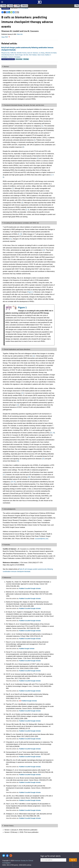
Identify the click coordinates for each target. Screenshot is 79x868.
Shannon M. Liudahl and (12, 31)
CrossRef (28, 588)
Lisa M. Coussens (31, 31)
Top (77, 6)
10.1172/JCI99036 (23, 8)
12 (44, 250)
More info (20, 34)
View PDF (6, 37)
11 (10, 239)
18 (29, 477)
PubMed (22, 588)
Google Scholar (36, 588)
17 (4, 475)
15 (43, 459)
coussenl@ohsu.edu (42, 539)
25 (14, 482)
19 (12, 482)
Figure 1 (30, 292)
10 (21, 234)
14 (53, 433)
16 (18, 461)
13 (51, 433)
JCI (20, 701)
